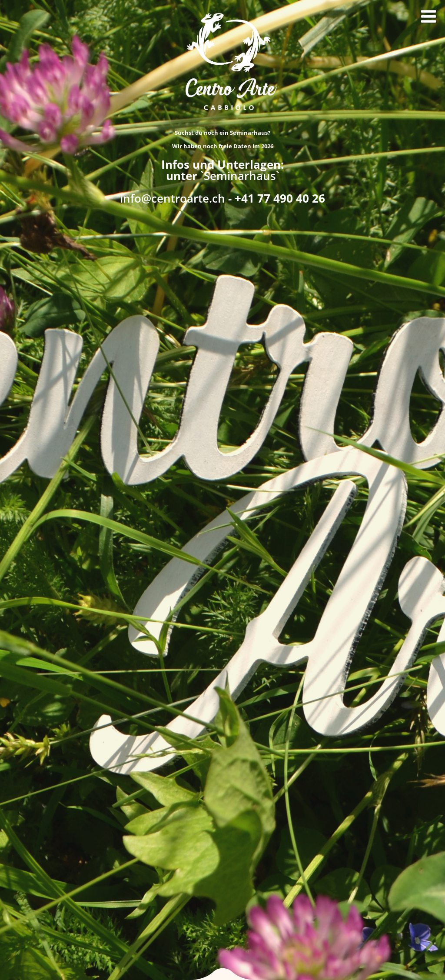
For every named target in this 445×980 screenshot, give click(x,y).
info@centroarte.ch (173, 198)
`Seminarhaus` (240, 176)
